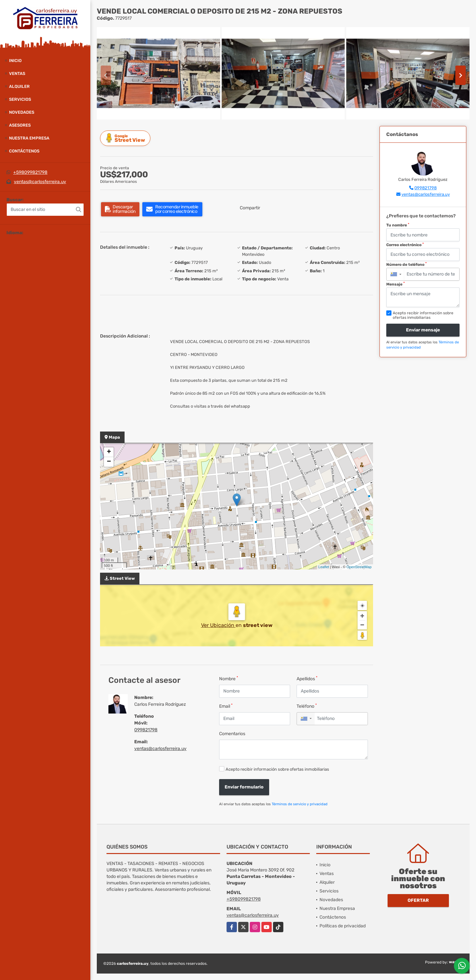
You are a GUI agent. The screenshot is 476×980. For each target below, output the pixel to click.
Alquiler (19, 86)
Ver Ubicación (218, 625)
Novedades (22, 112)
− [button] (109, 462)
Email (226, 706)
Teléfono (307, 706)
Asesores (20, 125)
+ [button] (109, 452)
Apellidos (307, 678)
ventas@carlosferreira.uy (40, 182)
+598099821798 (30, 172)
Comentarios (232, 734)
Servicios (20, 99)
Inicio (15, 61)
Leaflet (324, 567)
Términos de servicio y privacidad (300, 804)
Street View (126, 138)
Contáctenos (24, 151)
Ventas (17, 73)
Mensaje (395, 284)
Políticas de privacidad (343, 926)
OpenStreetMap (359, 567)
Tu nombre (398, 225)
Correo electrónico (405, 245)
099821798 (146, 730)
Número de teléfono (406, 264)
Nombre (229, 678)
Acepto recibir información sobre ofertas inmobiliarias (277, 769)
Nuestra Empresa (29, 138)
